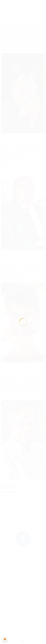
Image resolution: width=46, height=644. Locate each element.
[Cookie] (5, 639)
